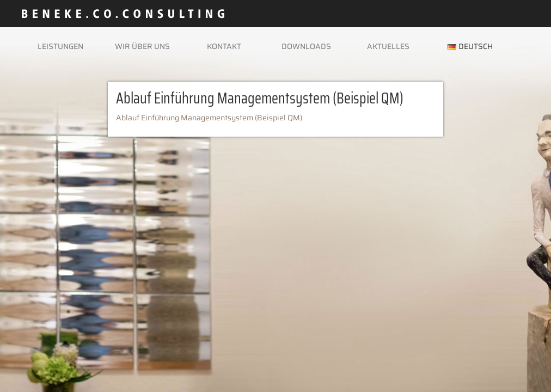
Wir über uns (142, 46)
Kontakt (224, 46)
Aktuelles (388, 46)
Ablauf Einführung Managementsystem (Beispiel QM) (209, 118)
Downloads (306, 46)
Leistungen (60, 46)
